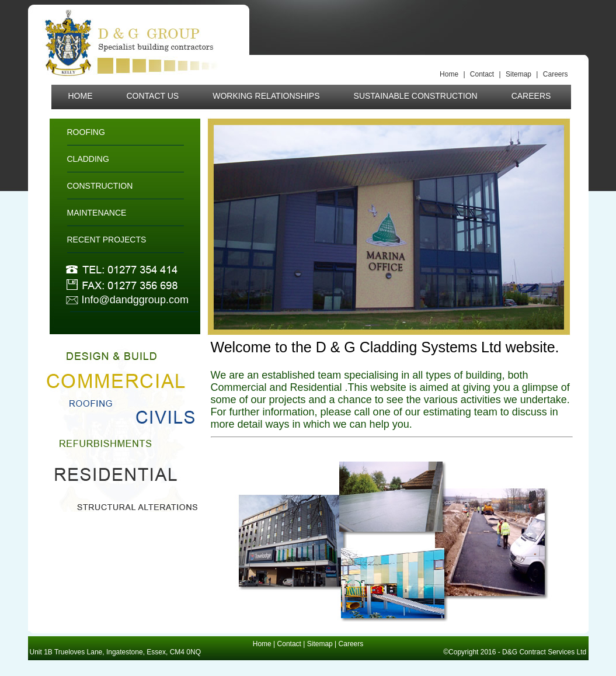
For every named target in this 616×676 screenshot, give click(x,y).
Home (450, 74)
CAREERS (531, 96)
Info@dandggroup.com (135, 300)
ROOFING (86, 132)
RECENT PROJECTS (107, 240)
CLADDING (88, 159)
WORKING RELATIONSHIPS (266, 96)
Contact (483, 74)
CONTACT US (153, 96)
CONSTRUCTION (100, 186)
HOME (81, 96)
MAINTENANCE (97, 213)
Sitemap (519, 74)
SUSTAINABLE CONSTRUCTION (416, 96)
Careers (556, 74)
